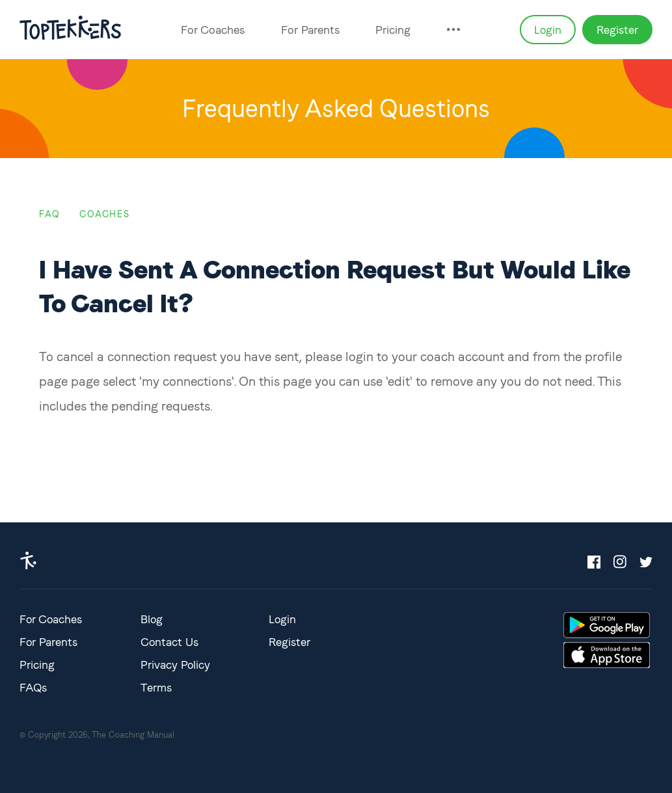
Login (548, 30)
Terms (156, 687)
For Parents (310, 30)
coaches (104, 214)
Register (617, 30)
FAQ (49, 214)
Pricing (393, 30)
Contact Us (169, 642)
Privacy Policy (175, 665)
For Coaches (213, 30)
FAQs (33, 687)
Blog (152, 619)
